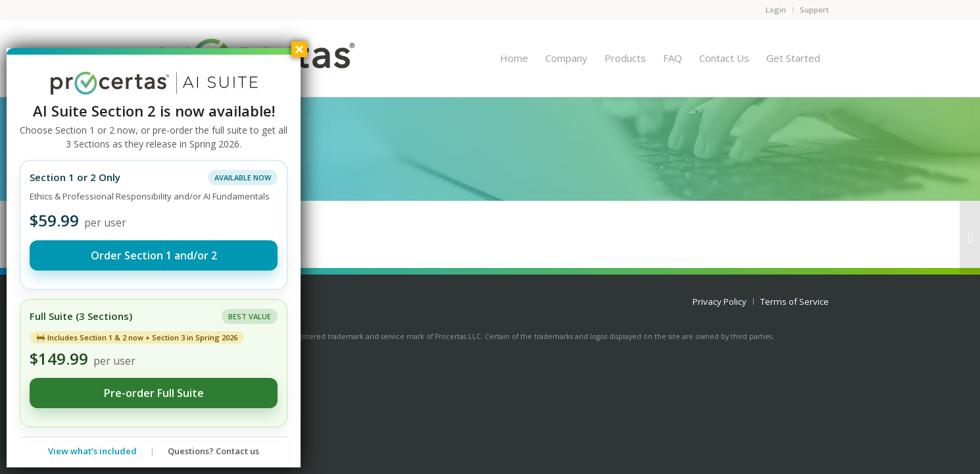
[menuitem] (514, 58)
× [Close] (299, 49)
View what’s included (92, 451)
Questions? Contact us (213, 451)
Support (814, 10)
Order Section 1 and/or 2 (154, 255)
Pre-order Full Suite (154, 393)
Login (776, 10)
